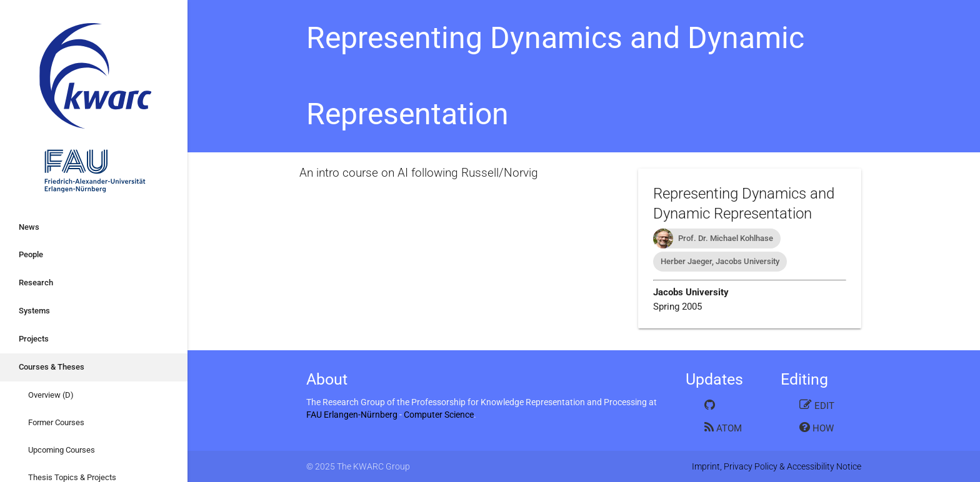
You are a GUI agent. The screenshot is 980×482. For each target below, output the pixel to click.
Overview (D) (51, 395)
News (29, 227)
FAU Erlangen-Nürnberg (352, 415)
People (31, 254)
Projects (34, 339)
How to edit (817, 427)
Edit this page (817, 405)
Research (36, 283)
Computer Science (439, 415)
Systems (34, 311)
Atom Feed (723, 427)
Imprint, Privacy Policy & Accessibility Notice (777, 466)
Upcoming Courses (62, 450)
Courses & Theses (52, 367)
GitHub (721, 405)
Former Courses (56, 422)
